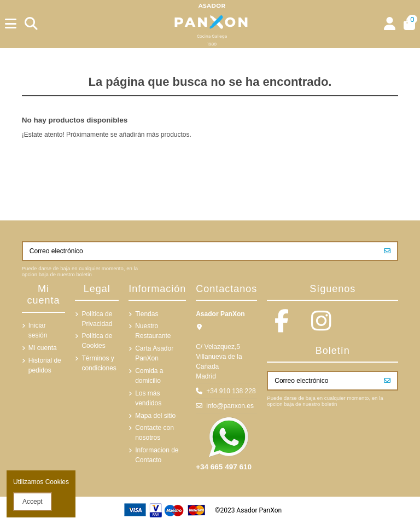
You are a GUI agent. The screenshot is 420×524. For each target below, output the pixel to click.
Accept (33, 502)
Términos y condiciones (99, 363)
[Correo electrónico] (201, 251)
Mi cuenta (43, 348)
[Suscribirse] (387, 251)
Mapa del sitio (155, 416)
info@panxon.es (230, 406)
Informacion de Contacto (157, 455)
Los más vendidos (148, 398)
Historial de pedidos (45, 365)
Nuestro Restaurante (153, 331)
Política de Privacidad (97, 319)
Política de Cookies (97, 341)
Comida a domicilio (149, 376)
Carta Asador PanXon (154, 353)
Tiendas (147, 314)
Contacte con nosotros (154, 433)
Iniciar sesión (38, 330)
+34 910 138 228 (231, 391)
